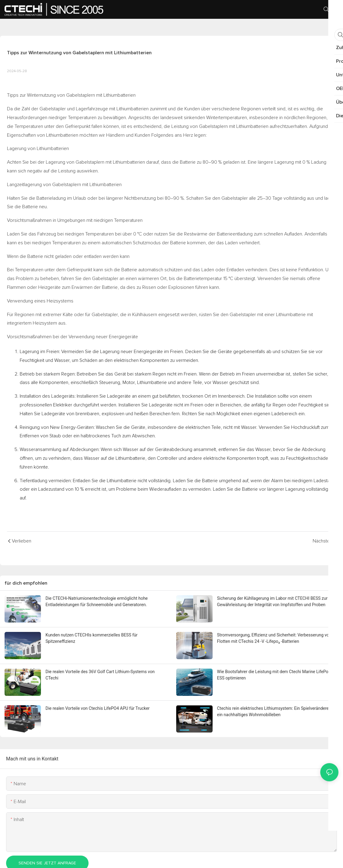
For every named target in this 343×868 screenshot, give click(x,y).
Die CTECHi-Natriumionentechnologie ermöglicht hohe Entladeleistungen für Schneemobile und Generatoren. (97, 601)
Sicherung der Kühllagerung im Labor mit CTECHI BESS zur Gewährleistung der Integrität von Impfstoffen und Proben (272, 601)
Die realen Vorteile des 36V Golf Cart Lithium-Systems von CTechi (100, 675)
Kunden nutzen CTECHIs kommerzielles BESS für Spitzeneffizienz (92, 638)
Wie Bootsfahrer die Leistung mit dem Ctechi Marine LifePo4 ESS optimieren (274, 675)
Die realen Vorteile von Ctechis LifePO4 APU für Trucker (98, 708)
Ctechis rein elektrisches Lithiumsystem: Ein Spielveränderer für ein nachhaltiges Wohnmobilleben (277, 711)
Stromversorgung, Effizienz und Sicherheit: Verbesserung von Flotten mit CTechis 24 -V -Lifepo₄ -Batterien (274, 638)
